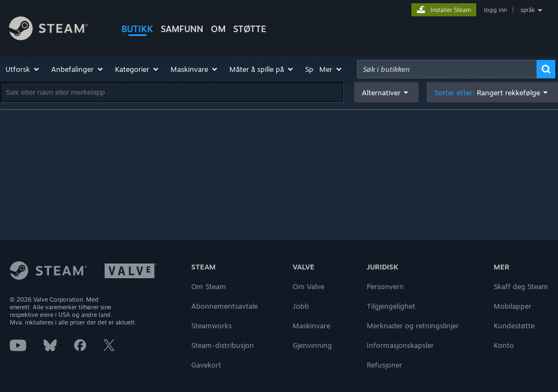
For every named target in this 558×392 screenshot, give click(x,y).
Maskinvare (311, 326)
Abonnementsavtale (225, 306)
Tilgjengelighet (391, 306)
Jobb (301, 306)
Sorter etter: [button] (487, 93)
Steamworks (211, 326)
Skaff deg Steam (521, 286)
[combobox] (447, 69)
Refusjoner (384, 365)
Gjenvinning (312, 345)
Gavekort (206, 365)
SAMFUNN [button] (182, 29)
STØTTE (250, 29)
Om (218, 29)
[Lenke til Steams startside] (57, 30)
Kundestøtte (514, 326)
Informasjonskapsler (400, 345)
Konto (504, 345)
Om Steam (209, 286)
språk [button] (528, 10)
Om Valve (308, 286)
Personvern (385, 286)
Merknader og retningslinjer (413, 326)
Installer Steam (451, 10)
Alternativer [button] (381, 93)
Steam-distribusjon (223, 345)
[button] (23, 69)
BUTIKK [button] (137, 29)
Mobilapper (512, 306)
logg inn (495, 10)
